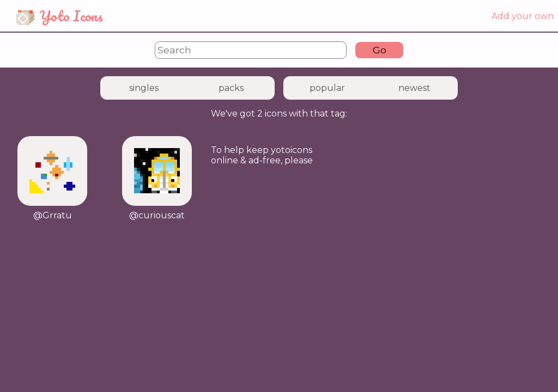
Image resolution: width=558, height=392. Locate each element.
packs (231, 88)
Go (380, 50)
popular (327, 88)
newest (414, 88)
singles (144, 88)
